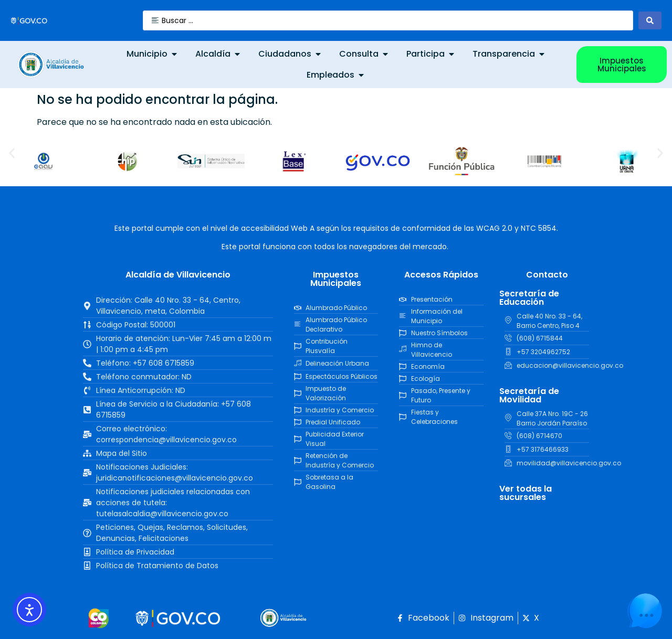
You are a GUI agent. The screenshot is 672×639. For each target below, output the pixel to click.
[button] (12, 153)
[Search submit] (650, 20)
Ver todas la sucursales (526, 493)
